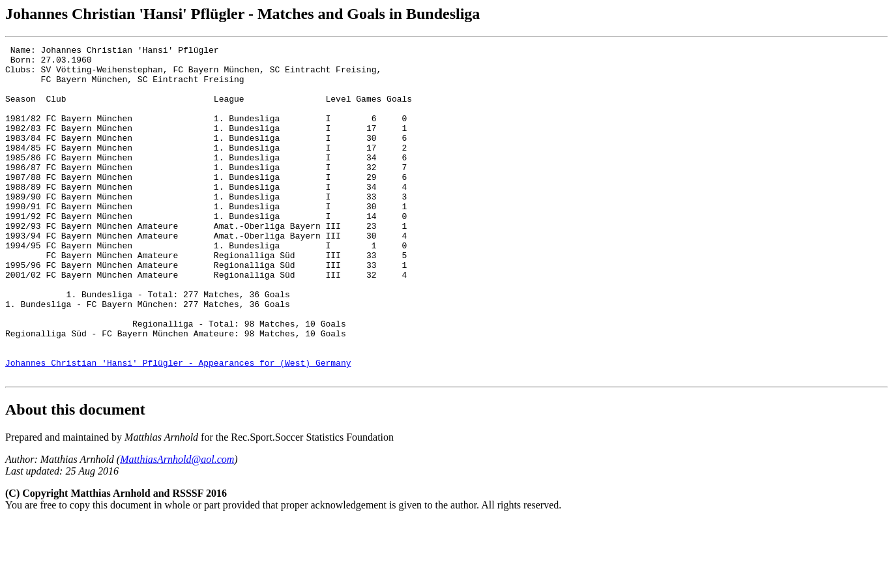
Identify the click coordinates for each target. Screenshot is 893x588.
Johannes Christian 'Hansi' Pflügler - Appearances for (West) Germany (178, 427)
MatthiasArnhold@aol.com (177, 526)
